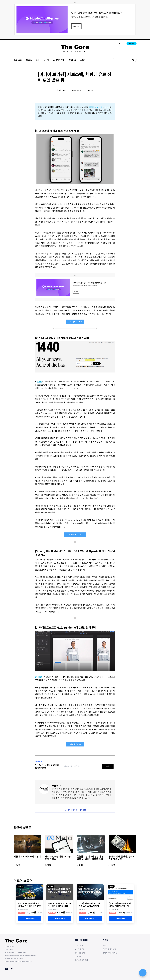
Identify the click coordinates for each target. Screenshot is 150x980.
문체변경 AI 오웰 (96, 107)
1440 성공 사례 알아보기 (75, 535)
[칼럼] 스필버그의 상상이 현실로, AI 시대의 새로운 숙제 (90, 858)
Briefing (72, 60)
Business (68, 52)
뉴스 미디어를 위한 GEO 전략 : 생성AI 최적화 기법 (60, 905)
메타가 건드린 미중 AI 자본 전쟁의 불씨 (58, 858)
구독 (108, 766)
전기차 (46, 60)
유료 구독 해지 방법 (109, 949)
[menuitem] (68, 52)
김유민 (49, 865)
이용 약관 (78, 956)
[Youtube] (6, 969)
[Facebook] (60, 786)
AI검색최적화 (59, 60)
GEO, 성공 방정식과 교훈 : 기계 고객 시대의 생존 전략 (29, 905)
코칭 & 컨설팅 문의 (81, 960)
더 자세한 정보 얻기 (75, 744)
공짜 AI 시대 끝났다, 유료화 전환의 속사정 (122, 858)
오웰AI (65, 90)
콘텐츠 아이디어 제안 (110, 953)
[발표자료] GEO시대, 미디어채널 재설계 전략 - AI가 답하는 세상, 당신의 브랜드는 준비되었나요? (120, 905)
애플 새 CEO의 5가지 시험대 (27, 857)
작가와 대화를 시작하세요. (75, 810)
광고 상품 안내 (80, 953)
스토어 (83, 60)
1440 (39, 382)
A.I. (86, 52)
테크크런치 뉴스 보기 (75, 322)
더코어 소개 (79, 946)
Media (78, 52)
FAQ (104, 946)
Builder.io (39, 677)
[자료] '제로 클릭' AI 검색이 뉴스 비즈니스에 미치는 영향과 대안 (90, 905)
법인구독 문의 (80, 949)
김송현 (18, 865)
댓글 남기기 (90, 90)
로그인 (121, 43)
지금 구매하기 (30, 919)
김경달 (81, 865)
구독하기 (132, 43)
